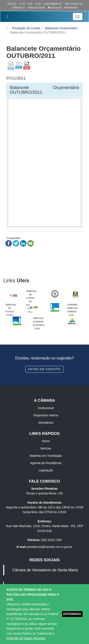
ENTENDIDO (72, 614)
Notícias (46, 448)
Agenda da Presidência (46, 463)
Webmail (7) (18, 8)
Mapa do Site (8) (36, 8)
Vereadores (46, 423)
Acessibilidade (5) (53, 4)
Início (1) (11, 4)
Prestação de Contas (26, 28)
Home (46, 441)
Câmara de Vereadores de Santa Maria (45, 570)
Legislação (46, 470)
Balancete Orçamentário (61, 28)
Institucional (46, 408)
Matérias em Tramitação (46, 456)
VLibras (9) (54, 8)
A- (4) (38, 4)
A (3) (30, 4)
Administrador (71, 8)
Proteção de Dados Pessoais (26, 638)
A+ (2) (22, 4)
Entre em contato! (45, 369)
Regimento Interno (46, 415)
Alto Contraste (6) (73, 4)
